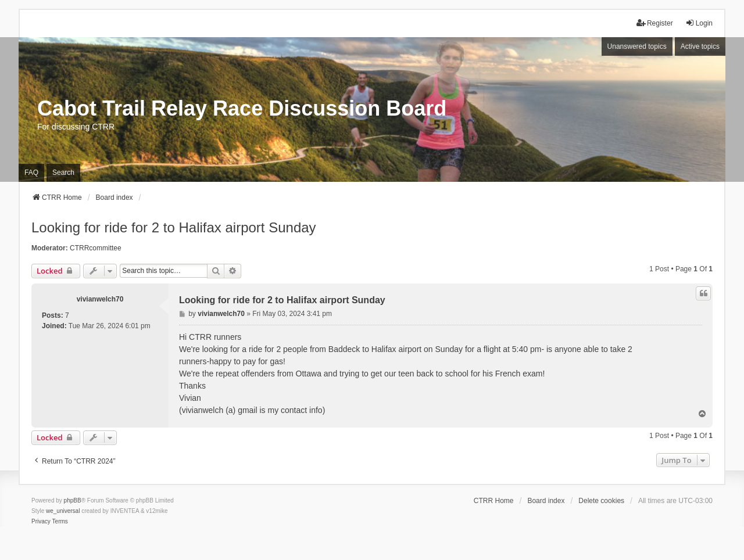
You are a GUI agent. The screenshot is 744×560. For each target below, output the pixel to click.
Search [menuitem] (63, 173)
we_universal (63, 511)
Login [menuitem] (699, 23)
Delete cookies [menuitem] (601, 501)
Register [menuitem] (655, 23)
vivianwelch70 (100, 299)
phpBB (73, 500)
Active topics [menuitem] (700, 46)
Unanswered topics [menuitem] (637, 46)
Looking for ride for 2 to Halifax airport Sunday (174, 227)
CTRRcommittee (96, 248)
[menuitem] (41, 522)
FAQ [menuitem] (31, 173)
